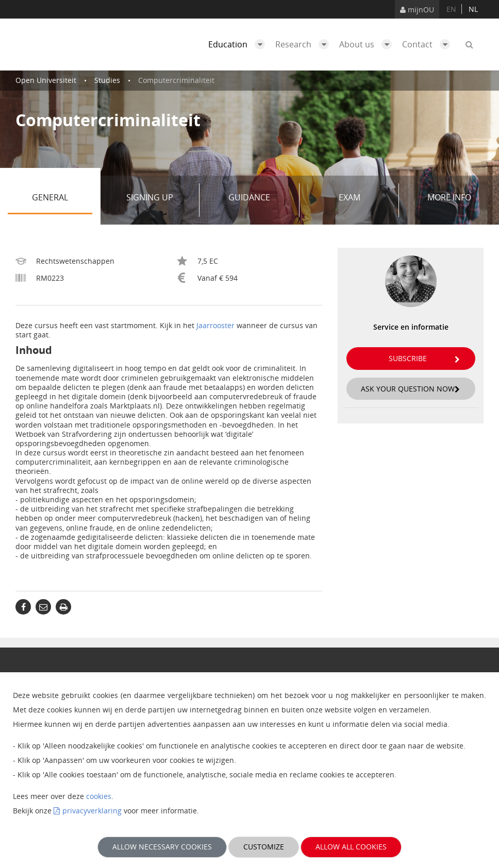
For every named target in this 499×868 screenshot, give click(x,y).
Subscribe (424, 358)
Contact (429, 44)
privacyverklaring (92, 811)
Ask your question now (410, 389)
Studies (107, 80)
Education (239, 44)
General (62, 200)
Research (305, 44)
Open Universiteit (46, 80)
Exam (365, 200)
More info (449, 197)
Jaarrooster (215, 325)
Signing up (159, 200)
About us (368, 44)
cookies (99, 796)
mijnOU (417, 10)
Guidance (260, 200)
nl (473, 9)
